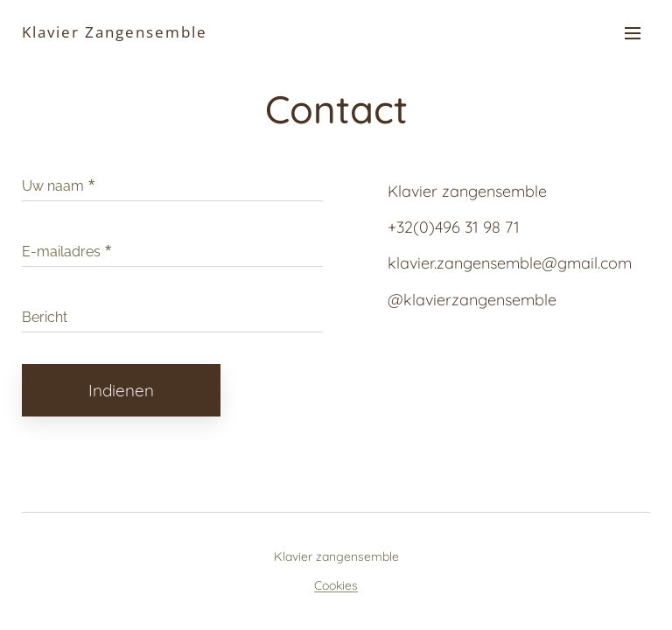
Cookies (336, 585)
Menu (633, 33)
